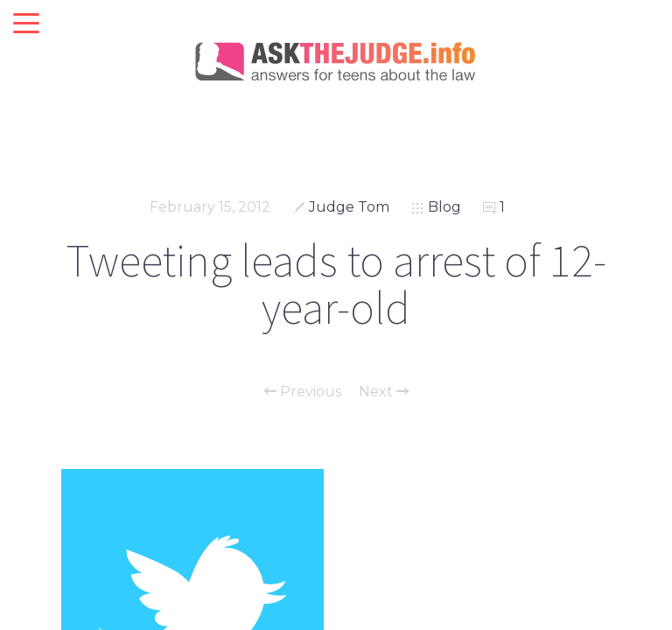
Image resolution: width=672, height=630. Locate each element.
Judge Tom (349, 207)
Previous (303, 392)
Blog (444, 207)
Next (384, 392)
